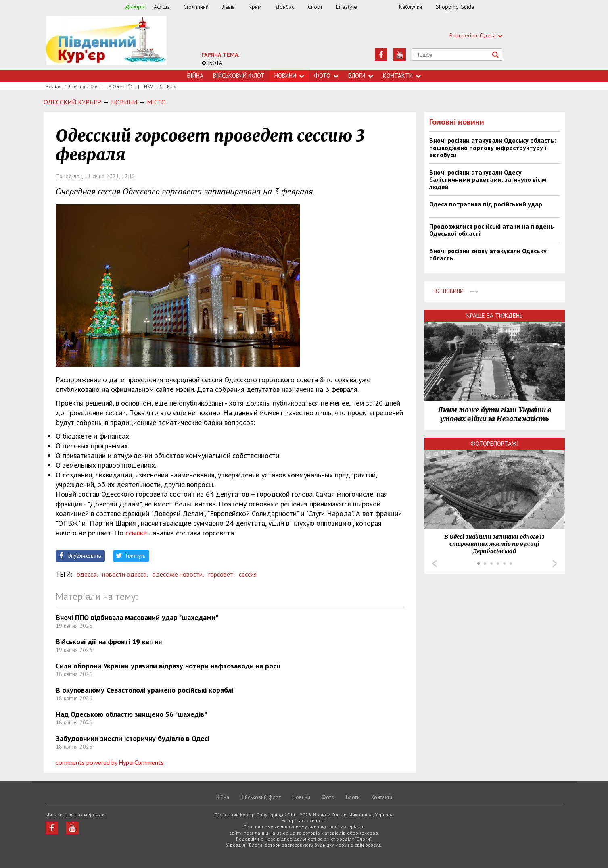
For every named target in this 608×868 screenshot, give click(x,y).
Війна (195, 76)
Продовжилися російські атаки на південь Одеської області (492, 230)
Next (555, 564)
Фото (326, 76)
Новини (289, 76)
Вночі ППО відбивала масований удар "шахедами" (137, 617)
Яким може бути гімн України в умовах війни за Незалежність (495, 414)
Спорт (315, 7)
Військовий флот (239, 76)
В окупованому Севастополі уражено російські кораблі (144, 690)
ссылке (136, 533)
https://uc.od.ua (106, 43)
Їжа (382, 7)
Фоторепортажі (495, 444)
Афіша (162, 7)
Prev (435, 564)
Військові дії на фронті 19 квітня (109, 642)
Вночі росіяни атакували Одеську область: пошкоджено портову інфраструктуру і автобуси (493, 148)
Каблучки (411, 7)
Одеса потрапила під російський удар (486, 204)
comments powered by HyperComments (110, 762)
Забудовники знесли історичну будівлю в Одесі (133, 738)
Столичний (196, 7)
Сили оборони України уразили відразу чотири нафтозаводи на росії (168, 666)
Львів (229, 7)
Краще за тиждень (495, 315)
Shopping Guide (455, 7)
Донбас (285, 7)
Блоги (361, 76)
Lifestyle (347, 7)
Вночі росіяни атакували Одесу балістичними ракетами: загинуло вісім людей (488, 179)
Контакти (402, 76)
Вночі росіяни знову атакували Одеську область (488, 254)
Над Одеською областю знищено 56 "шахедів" (131, 714)
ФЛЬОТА (212, 63)
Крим (255, 7)
